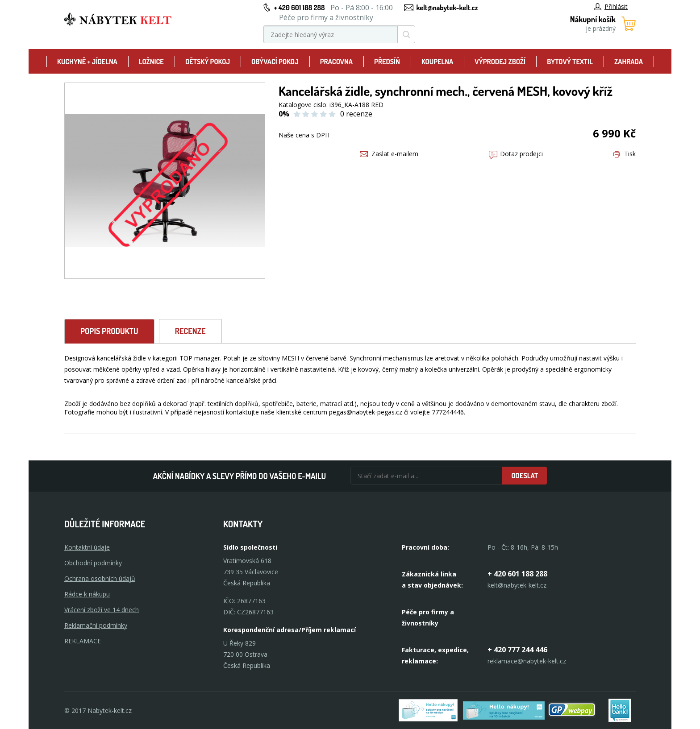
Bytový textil (570, 62)
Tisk (625, 154)
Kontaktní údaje (87, 547)
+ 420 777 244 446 (517, 650)
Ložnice (151, 62)
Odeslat (525, 476)
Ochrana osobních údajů (100, 578)
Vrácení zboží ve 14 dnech (102, 610)
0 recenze (356, 114)
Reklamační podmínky (96, 625)
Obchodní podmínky (93, 563)
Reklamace (83, 641)
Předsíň (387, 62)
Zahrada (629, 62)
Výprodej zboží (500, 62)
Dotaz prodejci (516, 154)
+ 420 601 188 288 (299, 8)
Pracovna (336, 62)
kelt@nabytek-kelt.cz (447, 8)
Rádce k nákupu (87, 594)
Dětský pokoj (208, 62)
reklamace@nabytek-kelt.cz (527, 661)
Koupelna (437, 62)
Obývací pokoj (275, 62)
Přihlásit (611, 6)
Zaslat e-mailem (389, 154)
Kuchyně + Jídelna (87, 62)
